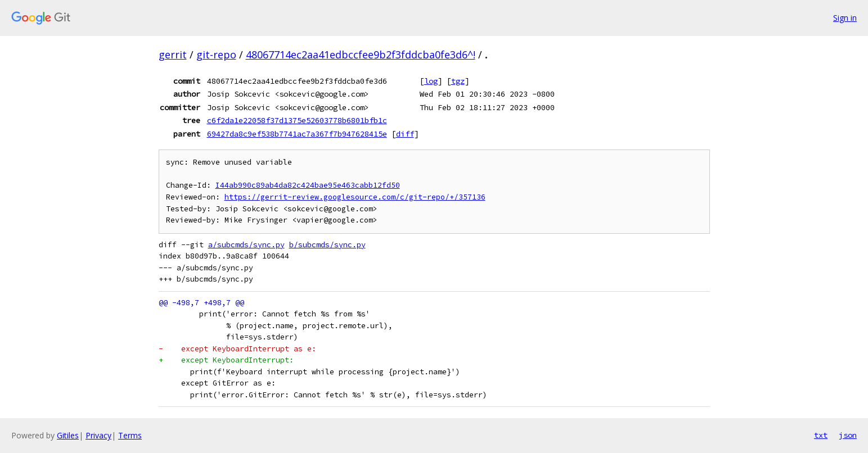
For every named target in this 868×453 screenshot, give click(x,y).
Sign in (845, 18)
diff (405, 134)
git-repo (216, 55)
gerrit (173, 55)
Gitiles (68, 435)
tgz (458, 81)
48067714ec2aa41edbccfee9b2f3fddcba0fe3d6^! (361, 55)
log (431, 81)
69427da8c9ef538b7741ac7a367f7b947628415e (297, 134)
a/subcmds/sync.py (246, 245)
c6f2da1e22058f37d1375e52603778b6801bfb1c (297, 120)
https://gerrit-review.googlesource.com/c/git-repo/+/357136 (355, 197)
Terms (130, 435)
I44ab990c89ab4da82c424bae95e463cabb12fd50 (308, 185)
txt (821, 435)
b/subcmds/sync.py (327, 245)
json (848, 435)
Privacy (98, 435)
